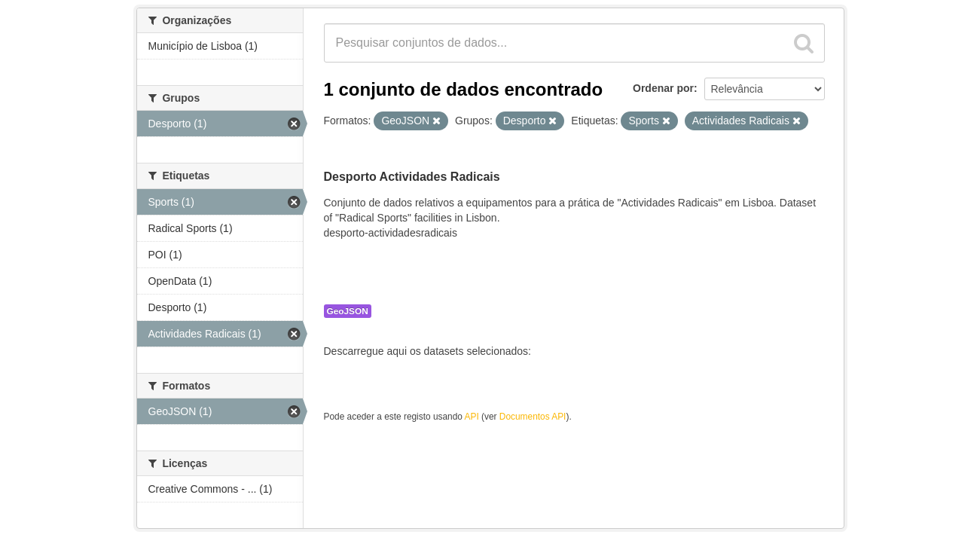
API (472, 417)
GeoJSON (348, 311)
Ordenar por (663, 88)
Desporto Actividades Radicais (412, 177)
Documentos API (533, 417)
